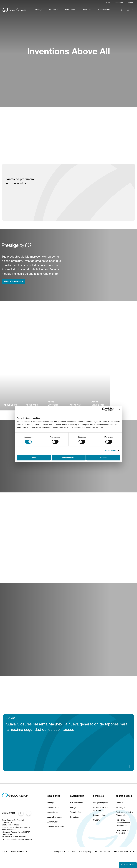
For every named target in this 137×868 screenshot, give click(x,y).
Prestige (39, 10)
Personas (87, 10)
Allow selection (68, 457)
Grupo (108, 3)
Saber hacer (70, 10)
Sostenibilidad (104, 10)
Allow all (103, 457)
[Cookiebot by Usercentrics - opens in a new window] (104, 409)
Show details (110, 450)
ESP (128, 10)
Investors (119, 3)
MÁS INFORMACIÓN (14, 282)
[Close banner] (119, 409)
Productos (54, 10)
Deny (34, 457)
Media (130, 3)
